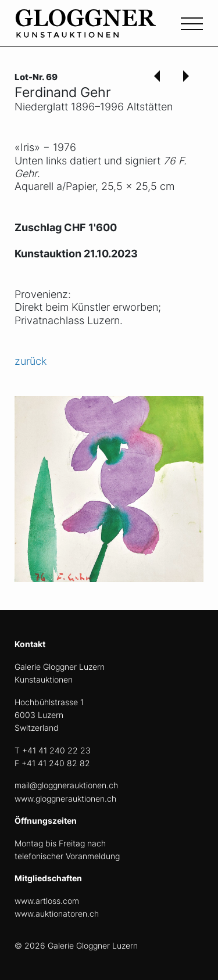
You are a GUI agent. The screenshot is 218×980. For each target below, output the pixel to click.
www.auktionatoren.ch (57, 913)
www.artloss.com (47, 901)
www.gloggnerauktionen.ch (65, 798)
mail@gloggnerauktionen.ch (66, 785)
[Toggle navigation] (192, 23)
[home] (102, 30)
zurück (31, 361)
